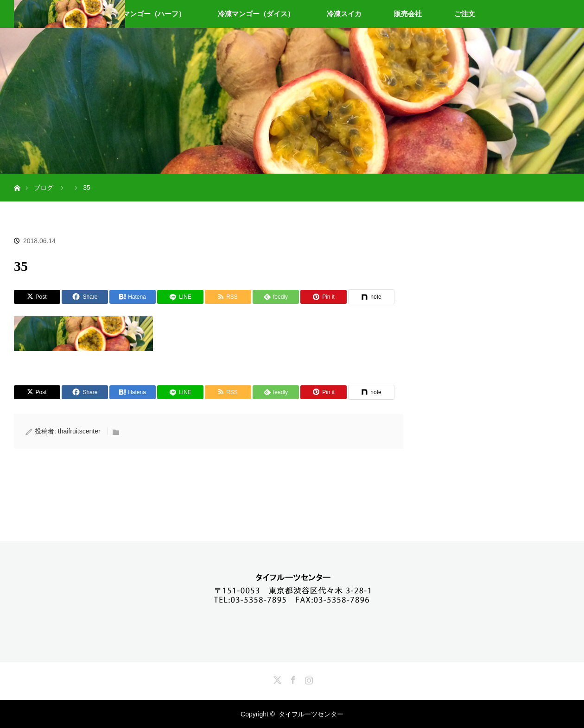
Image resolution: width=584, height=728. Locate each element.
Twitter (276, 678)
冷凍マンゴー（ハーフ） (147, 14)
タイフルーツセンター (311, 714)
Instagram (308, 678)
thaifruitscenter (79, 431)
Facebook (292, 678)
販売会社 (408, 14)
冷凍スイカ (344, 14)
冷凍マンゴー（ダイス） (256, 14)
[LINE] (180, 297)
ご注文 (465, 14)
